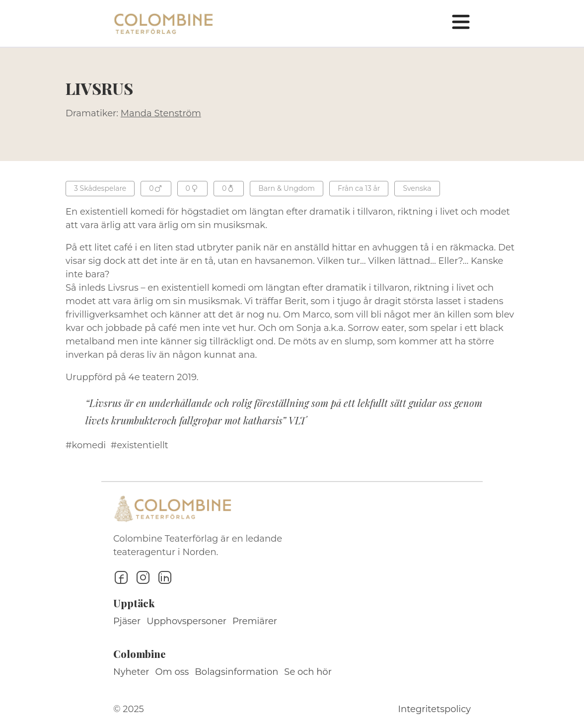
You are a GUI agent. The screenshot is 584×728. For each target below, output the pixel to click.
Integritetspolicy (435, 709)
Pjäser (127, 621)
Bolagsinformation (236, 672)
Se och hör (308, 672)
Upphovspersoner (186, 621)
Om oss (172, 672)
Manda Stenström (161, 113)
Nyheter (131, 672)
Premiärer (255, 621)
